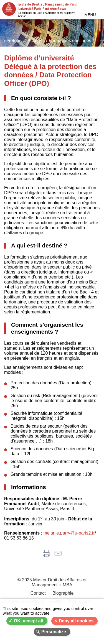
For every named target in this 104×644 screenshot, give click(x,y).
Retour (14, 41)
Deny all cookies (76, 621)
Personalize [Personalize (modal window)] (54, 632)
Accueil (35, 41)
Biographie (63, 593)
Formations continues (70, 41)
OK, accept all (29, 621)
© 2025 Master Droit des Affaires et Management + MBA (52, 582)
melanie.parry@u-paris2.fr (69, 533)
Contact (38, 593)
